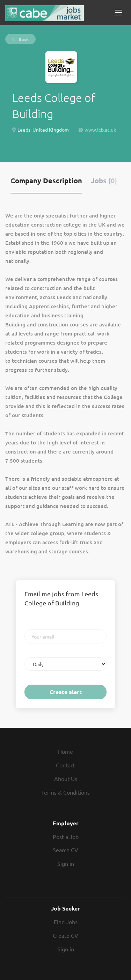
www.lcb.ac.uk (100, 130)
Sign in (66, 863)
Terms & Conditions (65, 792)
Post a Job (66, 837)
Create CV (65, 935)
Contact (65, 765)
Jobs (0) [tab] (104, 180)
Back (23, 39)
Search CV (65, 850)
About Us (66, 779)
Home (65, 751)
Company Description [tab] (46, 180)
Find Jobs (66, 922)
